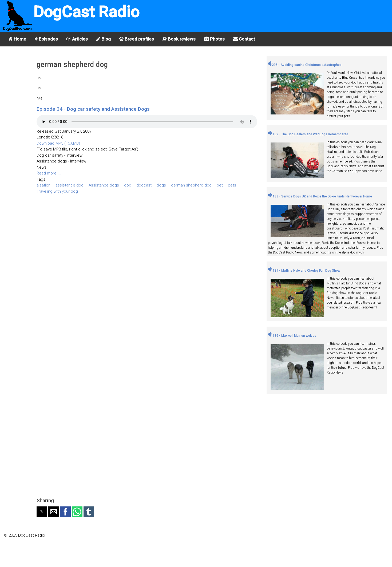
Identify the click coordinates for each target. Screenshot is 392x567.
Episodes (46, 39)
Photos (214, 39)
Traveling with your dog (57, 191)
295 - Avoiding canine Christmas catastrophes (305, 65)
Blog (104, 39)
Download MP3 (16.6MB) (58, 143)
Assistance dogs (104, 185)
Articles (77, 39)
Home (17, 39)
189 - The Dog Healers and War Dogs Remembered (308, 134)
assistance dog (70, 185)
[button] (42, 512)
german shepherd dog (191, 185)
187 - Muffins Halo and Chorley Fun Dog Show (304, 271)
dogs (161, 185)
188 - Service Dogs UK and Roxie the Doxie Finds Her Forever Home (320, 196)
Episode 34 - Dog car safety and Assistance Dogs (93, 109)
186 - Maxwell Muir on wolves (292, 336)
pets (232, 185)
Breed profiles (137, 39)
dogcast (144, 185)
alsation (43, 185)
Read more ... (49, 173)
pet (220, 185)
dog (128, 185)
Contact (244, 39)
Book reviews (179, 39)
